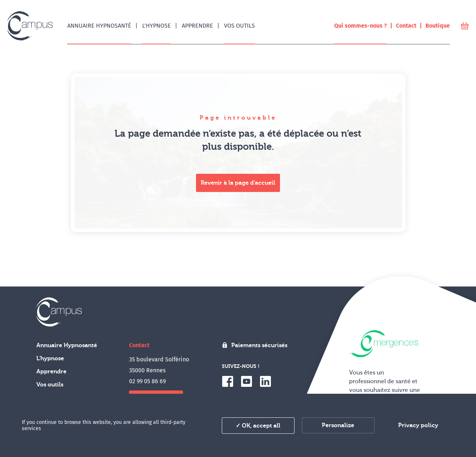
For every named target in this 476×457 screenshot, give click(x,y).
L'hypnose (50, 358)
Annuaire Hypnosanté (67, 345)
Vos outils (50, 385)
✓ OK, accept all (258, 426)
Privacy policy (418, 425)
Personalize (338, 425)
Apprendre (51, 372)
